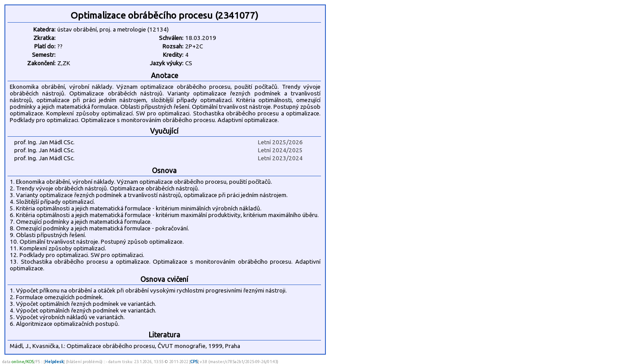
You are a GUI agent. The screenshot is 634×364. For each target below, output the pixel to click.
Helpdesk (54, 362)
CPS (194, 362)
